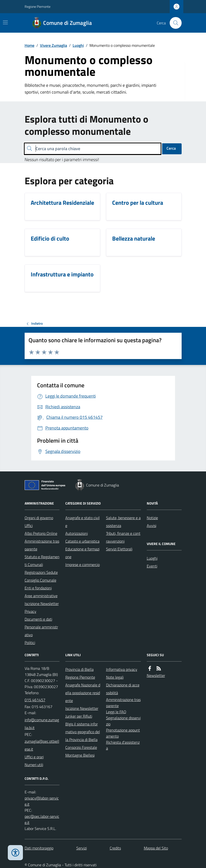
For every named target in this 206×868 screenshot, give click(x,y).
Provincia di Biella (79, 669)
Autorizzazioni (77, 533)
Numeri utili (34, 765)
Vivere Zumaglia (54, 45)
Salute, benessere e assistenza (123, 522)
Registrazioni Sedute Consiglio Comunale (41, 576)
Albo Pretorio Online (41, 533)
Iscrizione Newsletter (42, 604)
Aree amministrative (41, 596)
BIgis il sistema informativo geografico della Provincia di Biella (83, 732)
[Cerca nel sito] (174, 23)
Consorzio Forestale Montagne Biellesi (81, 751)
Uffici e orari (34, 757)
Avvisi (152, 526)
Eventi (152, 566)
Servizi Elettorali (119, 549)
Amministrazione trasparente (42, 545)
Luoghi (78, 45)
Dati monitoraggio (39, 848)
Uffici (29, 526)
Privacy (30, 611)
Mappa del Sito (156, 848)
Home (29, 45)
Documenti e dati (38, 619)
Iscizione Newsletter (82, 708)
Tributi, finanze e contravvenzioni (123, 537)
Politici (30, 643)
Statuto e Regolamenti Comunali (42, 561)
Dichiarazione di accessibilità (123, 689)
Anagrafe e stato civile (83, 522)
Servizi (82, 848)
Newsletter (156, 675)
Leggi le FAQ (116, 712)
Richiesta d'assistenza (123, 745)
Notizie (152, 518)
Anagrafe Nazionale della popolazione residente (83, 693)
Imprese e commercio (83, 565)
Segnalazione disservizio (123, 721)
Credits (115, 848)
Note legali (115, 677)
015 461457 (35, 700)
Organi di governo (39, 518)
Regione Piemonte (38, 6)
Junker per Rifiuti (79, 716)
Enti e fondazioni (38, 588)
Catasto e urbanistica (82, 541)
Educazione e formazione (82, 553)
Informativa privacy (122, 669)
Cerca (171, 148)
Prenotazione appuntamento (123, 733)
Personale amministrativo (41, 631)
